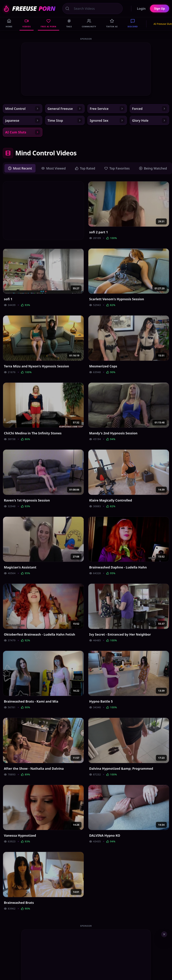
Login (141, 9)
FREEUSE (29, 9)
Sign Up (160, 9)
